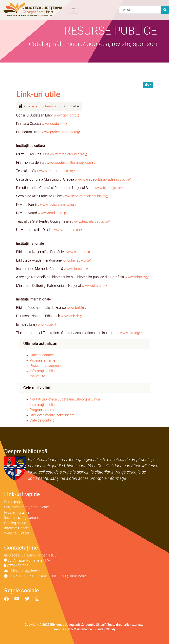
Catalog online (15, 523)
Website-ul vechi (17, 533)
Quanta (99, 629)
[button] (22, 107)
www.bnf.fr (76, 308)
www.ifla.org (131, 333)
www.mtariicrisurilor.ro (68, 154)
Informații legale (16, 528)
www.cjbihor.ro (66, 115)
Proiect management (46, 366)
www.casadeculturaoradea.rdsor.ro (103, 179)
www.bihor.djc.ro (108, 188)
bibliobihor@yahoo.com (27, 571)
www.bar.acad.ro (77, 260)
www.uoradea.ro (68, 230)
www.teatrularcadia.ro (92, 221)
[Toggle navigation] (74, 10)
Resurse (51, 106)
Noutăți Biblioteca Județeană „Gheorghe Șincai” (66, 399)
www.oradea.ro (54, 124)
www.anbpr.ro (137, 277)
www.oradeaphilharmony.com (71, 163)
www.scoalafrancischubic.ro (85, 196)
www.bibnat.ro (78, 252)
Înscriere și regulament (21, 518)
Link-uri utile (38, 94)
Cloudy (111, 629)
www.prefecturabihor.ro (61, 132)
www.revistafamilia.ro (58, 205)
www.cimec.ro (76, 269)
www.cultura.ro (94, 286)
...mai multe (36, 376)
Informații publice (43, 371)
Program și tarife (43, 360)
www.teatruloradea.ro (57, 171)
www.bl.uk (47, 324)
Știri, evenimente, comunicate (52, 415)
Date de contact (42, 355)
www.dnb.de (72, 316)
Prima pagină (14, 502)
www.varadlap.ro (52, 213)
